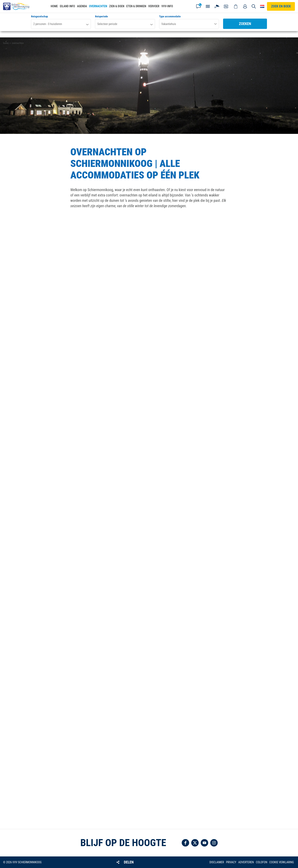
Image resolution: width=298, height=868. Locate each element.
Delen (129, 862)
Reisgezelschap (39, 17)
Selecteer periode (107, 24)
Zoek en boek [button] (281, 6)
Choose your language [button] (262, 6)
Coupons (226, 6)
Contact (198, 6)
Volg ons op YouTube (204, 843)
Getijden (208, 6)
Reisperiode (101, 17)
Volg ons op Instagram (214, 843)
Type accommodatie (170, 17)
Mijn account (245, 6)
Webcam (217, 6)
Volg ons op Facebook (185, 843)
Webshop (236, 6)
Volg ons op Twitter (195, 843)
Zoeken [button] (254, 6)
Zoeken (245, 24)
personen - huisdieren (48, 24)
